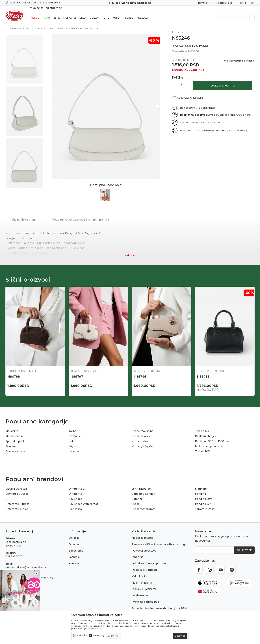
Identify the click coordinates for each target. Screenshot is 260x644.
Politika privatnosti (144, 565)
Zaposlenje (76, 546)
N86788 (203, 372)
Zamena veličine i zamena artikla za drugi (159, 540)
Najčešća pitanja (142, 533)
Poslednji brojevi (206, 431)
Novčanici (75, 431)
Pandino (201, 489)
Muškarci (70, 13)
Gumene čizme (15, 447)
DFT (8, 494)
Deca (83, 13)
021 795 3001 (14, 552)
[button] (187, 93)
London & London (144, 489)
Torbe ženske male (78, 24)
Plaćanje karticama (144, 584)
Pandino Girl (203, 499)
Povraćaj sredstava (144, 546)
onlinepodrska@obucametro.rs (26, 563)
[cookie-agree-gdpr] (180, 636)
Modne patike (15, 431)
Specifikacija (23, 215)
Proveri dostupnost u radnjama (80, 215)
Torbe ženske (60, 24)
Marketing (98, 635)
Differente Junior (17, 504)
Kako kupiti (139, 572)
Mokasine (12, 426)
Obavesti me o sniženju (242, 56)
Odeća (94, 13)
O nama (74, 540)
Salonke (11, 442)
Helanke (74, 447)
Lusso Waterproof (144, 504)
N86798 (14, 372)
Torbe (129, 13)
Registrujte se (224, 3)
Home (105, 13)
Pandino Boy (203, 494)
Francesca (75, 504)
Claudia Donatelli (16, 484)
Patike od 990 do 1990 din (212, 436)
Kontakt (74, 559)
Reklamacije (140, 591)
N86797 (77, 372)
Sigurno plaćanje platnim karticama (130, 3)
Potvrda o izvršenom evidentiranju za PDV (159, 604)
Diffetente (75, 489)
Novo (46, 13)
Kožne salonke (141, 431)
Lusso (136, 499)
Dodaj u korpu (223, 81)
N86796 (140, 372)
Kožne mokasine (143, 426)
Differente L (77, 484)
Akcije (35, 13)
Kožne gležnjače (142, 442)
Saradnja (74, 552)
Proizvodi (27, 24)
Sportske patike (16, 436)
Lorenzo (137, 494)
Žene (57, 13)
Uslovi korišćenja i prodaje (149, 559)
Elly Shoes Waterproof (83, 499)
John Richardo (141, 484)
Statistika (82, 635)
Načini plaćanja (142, 578)
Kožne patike (140, 436)
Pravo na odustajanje (145, 597)
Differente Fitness (17, 499)
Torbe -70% (203, 447)
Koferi (117, 13)
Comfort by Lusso (17, 489)
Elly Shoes (75, 494)
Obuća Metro (12, 24)
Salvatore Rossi (205, 504)
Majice (73, 442)
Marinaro (201, 484)
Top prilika (202, 426)
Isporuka (138, 552)
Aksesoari (143, 13)
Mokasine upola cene (209, 442)
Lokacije (74, 533)
